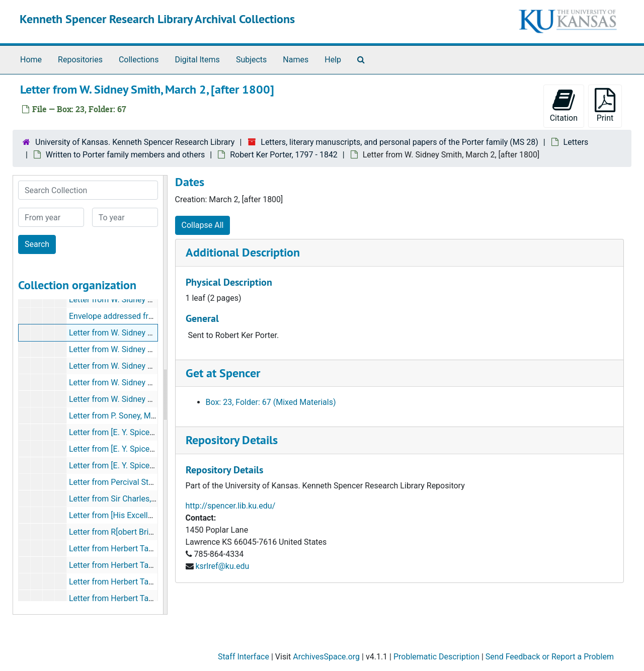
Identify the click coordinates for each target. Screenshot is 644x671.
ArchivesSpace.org (326, 657)
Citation (564, 105)
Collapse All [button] (203, 225)
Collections (139, 60)
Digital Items (197, 60)
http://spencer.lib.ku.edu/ (231, 506)
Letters (576, 142)
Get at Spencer (223, 373)
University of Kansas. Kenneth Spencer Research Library (135, 142)
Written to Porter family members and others (125, 155)
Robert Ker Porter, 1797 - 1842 (284, 155)
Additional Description (243, 252)
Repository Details (232, 440)
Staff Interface (244, 657)
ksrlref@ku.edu (222, 566)
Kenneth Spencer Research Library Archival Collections (157, 19)
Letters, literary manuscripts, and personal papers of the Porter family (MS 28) (399, 142)
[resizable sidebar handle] (165, 395)
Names (296, 60)
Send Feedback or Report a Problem (550, 657)
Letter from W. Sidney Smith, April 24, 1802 (145, 383)
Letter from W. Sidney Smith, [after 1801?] (143, 349)
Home (31, 60)
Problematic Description (436, 657)
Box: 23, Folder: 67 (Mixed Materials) (271, 402)
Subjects (251, 60)
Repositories (80, 60)
